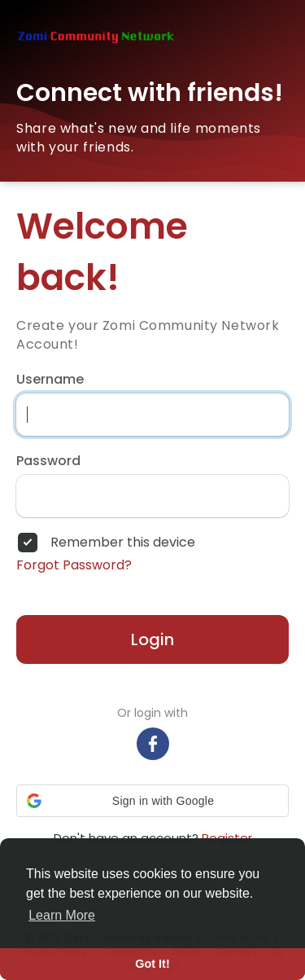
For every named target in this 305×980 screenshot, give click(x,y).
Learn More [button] (62, 915)
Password (48, 461)
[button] (152, 801)
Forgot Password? (74, 565)
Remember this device (123, 543)
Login (152, 639)
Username (50, 380)
